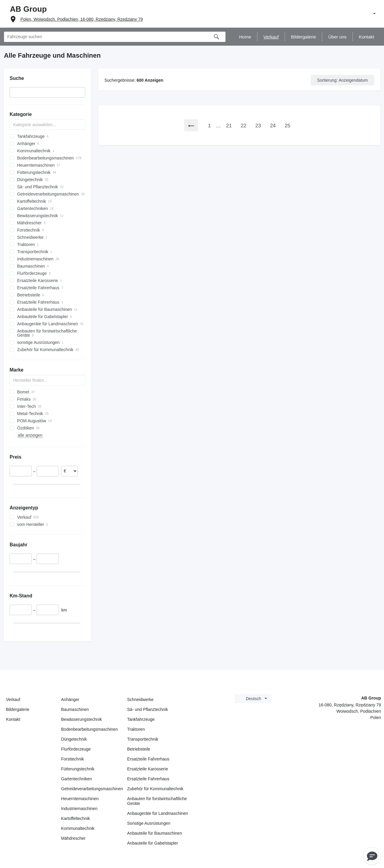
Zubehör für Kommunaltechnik (155, 789)
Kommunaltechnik (78, 828)
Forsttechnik (73, 759)
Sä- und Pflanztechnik (148, 709)
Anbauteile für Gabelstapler (153, 843)
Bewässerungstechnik (82, 719)
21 (229, 126)
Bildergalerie (18, 709)
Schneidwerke (140, 700)
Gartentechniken (77, 779)
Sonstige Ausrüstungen (149, 823)
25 (288, 126)
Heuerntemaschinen (80, 799)
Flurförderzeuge (76, 749)
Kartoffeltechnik (76, 818)
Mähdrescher (73, 838)
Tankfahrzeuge (141, 719)
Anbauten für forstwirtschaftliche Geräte (157, 801)
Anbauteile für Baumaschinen (155, 833)
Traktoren (136, 729)
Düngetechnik (74, 739)
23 (258, 126)
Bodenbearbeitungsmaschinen (90, 729)
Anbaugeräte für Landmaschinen (158, 813)
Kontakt (13, 719)
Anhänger (70, 700)
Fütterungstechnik (78, 769)
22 (243, 126)
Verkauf (13, 700)
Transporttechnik (143, 739)
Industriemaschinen (79, 809)
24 (273, 126)
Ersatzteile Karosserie (148, 769)
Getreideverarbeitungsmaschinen (92, 789)
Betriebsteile (139, 749)
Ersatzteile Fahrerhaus (148, 759)
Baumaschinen (75, 709)
